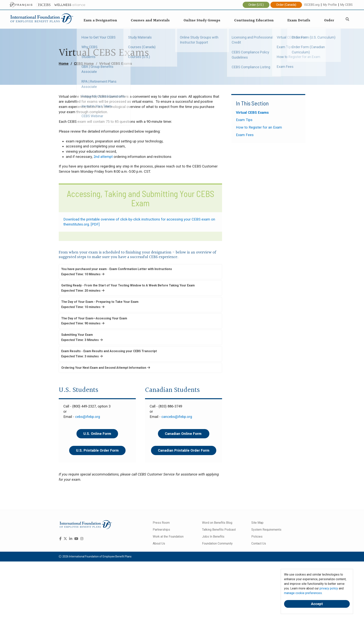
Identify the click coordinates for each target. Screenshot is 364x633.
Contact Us (259, 543)
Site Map (257, 523)
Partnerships (161, 530)
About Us (159, 543)
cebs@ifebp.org (88, 417)
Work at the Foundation (168, 537)
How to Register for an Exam (259, 127)
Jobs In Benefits (213, 537)
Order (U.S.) (256, 5)
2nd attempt (103, 157)
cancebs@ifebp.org (177, 417)
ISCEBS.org (312, 5)
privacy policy (329, 588)
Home (64, 64)
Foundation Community (217, 543)
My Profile (330, 5)
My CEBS (346, 5)
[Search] (347, 19)
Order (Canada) (286, 5)
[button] (140, 272)
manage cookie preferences (303, 593)
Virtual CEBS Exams (252, 113)
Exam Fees (245, 135)
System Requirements (266, 530)
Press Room (161, 523)
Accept (317, 604)
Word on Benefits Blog (217, 523)
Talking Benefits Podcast (219, 530)
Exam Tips (244, 120)
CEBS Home (84, 64)
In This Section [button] (252, 103)
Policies (257, 537)
